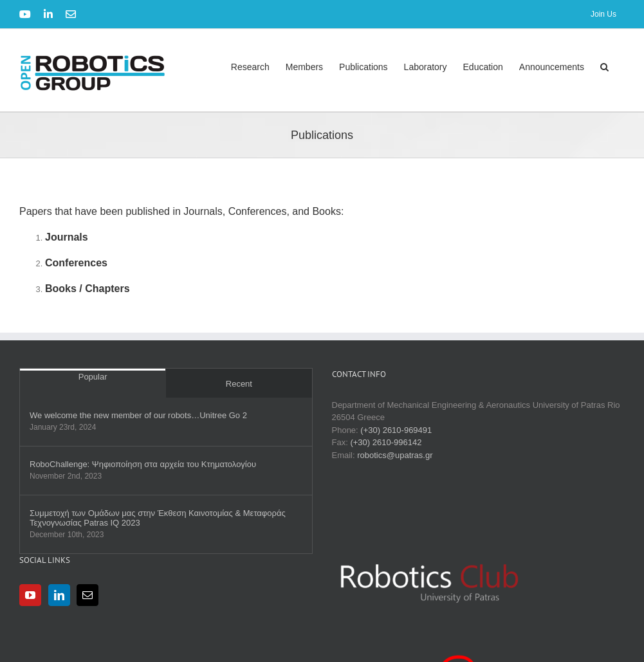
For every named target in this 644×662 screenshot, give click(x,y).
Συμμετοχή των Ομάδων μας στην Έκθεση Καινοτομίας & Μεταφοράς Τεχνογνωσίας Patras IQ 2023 (158, 518)
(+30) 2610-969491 (396, 430)
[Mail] (87, 595)
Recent (239, 384)
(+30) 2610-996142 (386, 442)
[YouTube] (30, 595)
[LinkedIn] (59, 595)
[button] (604, 67)
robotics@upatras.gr (395, 455)
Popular (93, 377)
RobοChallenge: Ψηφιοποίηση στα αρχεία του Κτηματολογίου (143, 464)
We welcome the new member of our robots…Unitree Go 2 (138, 415)
